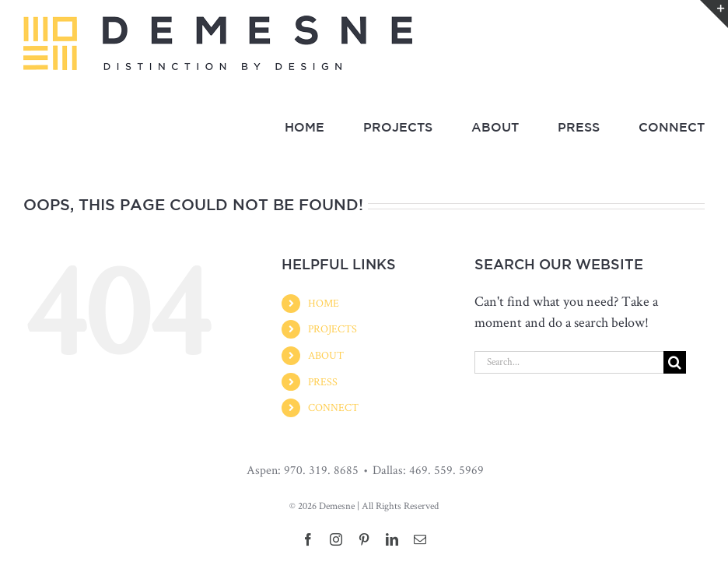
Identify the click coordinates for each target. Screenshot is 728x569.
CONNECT (333, 407)
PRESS (323, 381)
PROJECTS (332, 328)
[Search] (675, 362)
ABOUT (326, 355)
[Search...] (569, 362)
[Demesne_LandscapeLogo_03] (218, 22)
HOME (324, 303)
